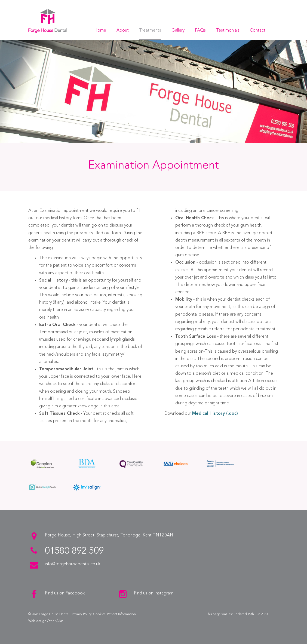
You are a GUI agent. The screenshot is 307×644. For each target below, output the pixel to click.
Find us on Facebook (65, 593)
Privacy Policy (82, 614)
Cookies (99, 614)
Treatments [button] (150, 30)
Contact (258, 30)
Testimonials (228, 30)
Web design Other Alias (46, 621)
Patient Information (121, 614)
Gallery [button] (178, 30)
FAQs (200, 30)
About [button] (123, 30)
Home (100, 30)
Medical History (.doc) (215, 414)
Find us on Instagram (154, 593)
